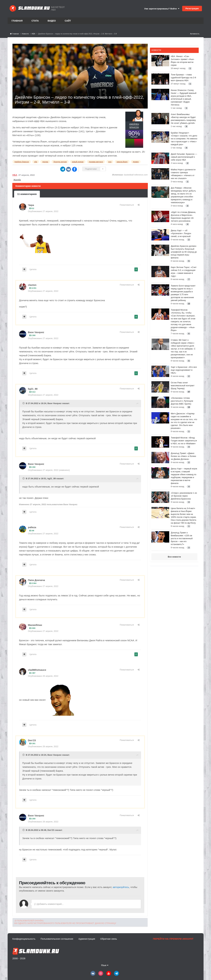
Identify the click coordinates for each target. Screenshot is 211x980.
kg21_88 (33, 389)
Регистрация (192, 9)
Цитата (33, 269)
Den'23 (32, 740)
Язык (105, 965)
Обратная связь (109, 939)
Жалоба (17, 180)
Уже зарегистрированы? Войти (162, 9)
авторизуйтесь (121, 887)
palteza (32, 527)
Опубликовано (43, 211)
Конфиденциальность (24, 939)
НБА (15, 175)
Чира (31, 205)
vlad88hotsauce (37, 670)
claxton (32, 285)
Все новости (174, 557)
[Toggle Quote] (24, 403)
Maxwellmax (35, 625)
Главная (17, 21)
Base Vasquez (36, 332)
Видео (52, 21)
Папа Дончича (37, 580)
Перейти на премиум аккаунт (173, 939)
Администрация (87, 939)
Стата (35, 21)
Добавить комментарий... (49, 904)
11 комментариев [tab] (27, 194)
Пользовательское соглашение (57, 939)
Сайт (68, 21)
